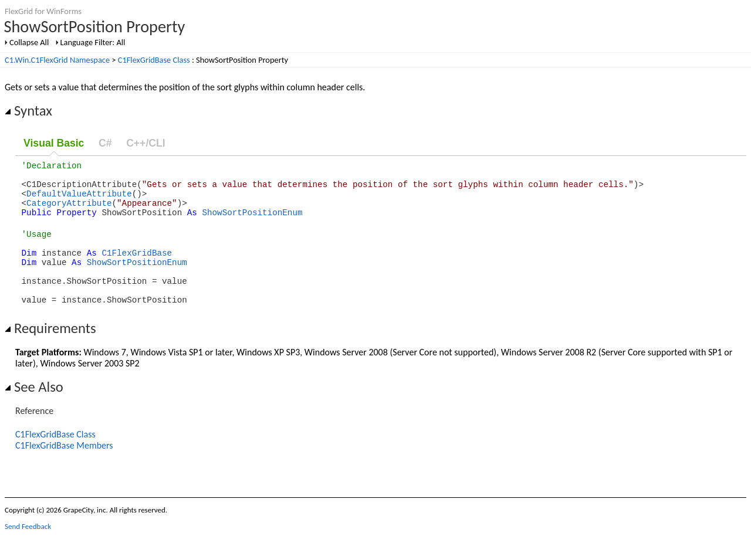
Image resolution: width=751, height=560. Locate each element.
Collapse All (29, 42)
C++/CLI (146, 143)
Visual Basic (54, 143)
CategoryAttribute (69, 211)
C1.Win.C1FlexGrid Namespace (57, 60)
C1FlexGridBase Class (154, 60)
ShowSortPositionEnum (252, 223)
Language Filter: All (93, 42)
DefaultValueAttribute (79, 200)
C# (105, 143)
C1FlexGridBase (137, 268)
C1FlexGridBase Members (64, 470)
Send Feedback (28, 551)
